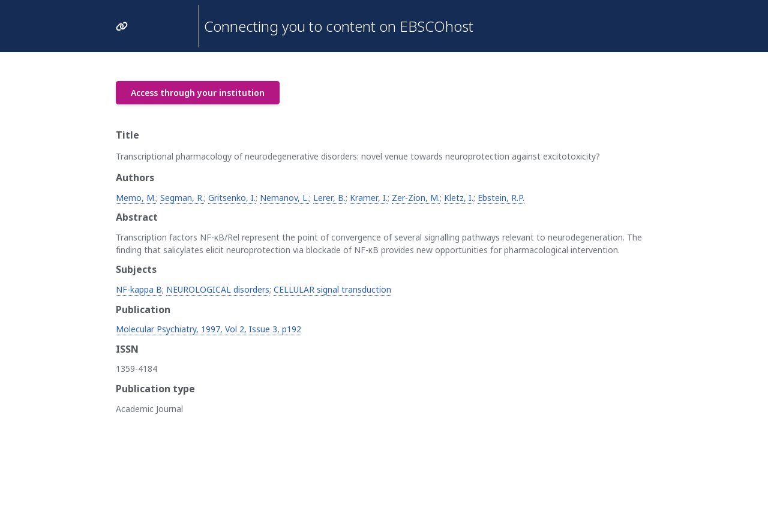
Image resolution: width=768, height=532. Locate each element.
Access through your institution (198, 93)
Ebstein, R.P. (501, 198)
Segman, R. (182, 198)
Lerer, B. (329, 198)
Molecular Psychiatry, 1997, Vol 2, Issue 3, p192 (208, 329)
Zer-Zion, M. (416, 198)
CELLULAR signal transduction (332, 289)
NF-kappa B (139, 289)
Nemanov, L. (284, 198)
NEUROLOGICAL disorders (218, 289)
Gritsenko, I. (232, 198)
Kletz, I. (459, 198)
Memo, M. (136, 198)
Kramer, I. (369, 198)
